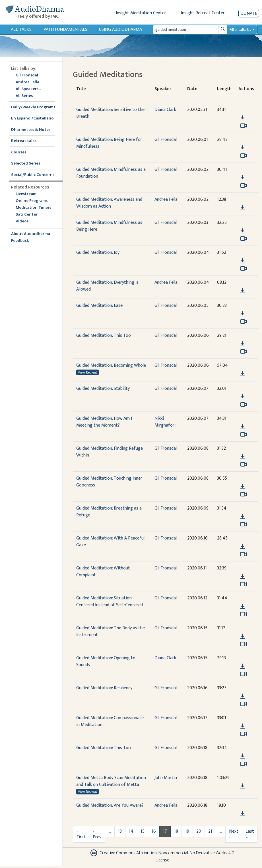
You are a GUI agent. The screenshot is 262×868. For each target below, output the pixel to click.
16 (154, 831)
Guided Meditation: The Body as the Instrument (111, 631)
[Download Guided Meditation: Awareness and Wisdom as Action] (243, 208)
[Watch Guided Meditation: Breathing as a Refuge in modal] (244, 524)
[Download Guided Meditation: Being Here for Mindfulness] (243, 148)
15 (143, 831)
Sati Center (27, 215)
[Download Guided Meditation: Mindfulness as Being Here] (243, 231)
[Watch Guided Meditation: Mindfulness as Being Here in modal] (244, 239)
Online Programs (32, 201)
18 (176, 831)
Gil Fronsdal (27, 75)
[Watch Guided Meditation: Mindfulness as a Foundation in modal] (244, 186)
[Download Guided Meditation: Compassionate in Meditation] (243, 726)
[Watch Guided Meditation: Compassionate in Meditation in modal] (244, 734)
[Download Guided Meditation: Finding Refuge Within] (243, 457)
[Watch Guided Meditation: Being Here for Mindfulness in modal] (244, 156)
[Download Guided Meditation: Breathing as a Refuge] (243, 517)
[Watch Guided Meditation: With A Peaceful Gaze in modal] (244, 554)
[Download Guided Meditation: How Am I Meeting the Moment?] (243, 427)
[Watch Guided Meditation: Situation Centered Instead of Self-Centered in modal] (244, 614)
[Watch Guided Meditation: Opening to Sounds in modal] (244, 674)
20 (199, 831)
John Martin (166, 778)
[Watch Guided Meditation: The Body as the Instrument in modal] (244, 644)
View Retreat (87, 372)
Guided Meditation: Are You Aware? (110, 805)
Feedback (20, 241)
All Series (24, 96)
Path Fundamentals (65, 30)
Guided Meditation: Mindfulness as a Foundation (111, 173)
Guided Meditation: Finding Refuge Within (110, 452)
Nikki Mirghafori (165, 422)
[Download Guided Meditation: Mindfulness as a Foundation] (243, 178)
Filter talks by (240, 30)
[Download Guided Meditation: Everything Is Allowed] (243, 291)
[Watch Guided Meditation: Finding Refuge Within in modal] (244, 465)
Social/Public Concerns (33, 175)
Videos (25, 221)
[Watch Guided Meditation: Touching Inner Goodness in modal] (244, 494)
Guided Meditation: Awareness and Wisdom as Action (109, 203)
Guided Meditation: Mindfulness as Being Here (109, 226)
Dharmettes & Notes (31, 130)
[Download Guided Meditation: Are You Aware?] (243, 814)
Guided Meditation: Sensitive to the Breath (110, 113)
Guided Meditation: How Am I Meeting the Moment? (104, 422)
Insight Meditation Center (141, 13)
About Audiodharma (31, 234)
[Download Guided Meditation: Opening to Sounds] (243, 666)
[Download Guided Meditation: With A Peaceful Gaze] (243, 547)
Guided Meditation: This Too (104, 335)
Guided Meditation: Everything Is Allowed (107, 286)
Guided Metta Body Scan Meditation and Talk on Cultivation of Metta (111, 781)
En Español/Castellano (32, 118)
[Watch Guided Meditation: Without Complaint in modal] (244, 584)
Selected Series (29, 164)
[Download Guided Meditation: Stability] (243, 397)
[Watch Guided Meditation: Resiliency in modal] (244, 704)
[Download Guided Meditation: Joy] (243, 261)
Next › (234, 834)
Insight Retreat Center (203, 13)
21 (210, 831)
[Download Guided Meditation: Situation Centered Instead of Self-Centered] (243, 607)
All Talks (21, 30)
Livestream (26, 194)
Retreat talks (24, 141)
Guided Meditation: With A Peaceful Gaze (110, 542)
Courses (19, 152)
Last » (250, 834)
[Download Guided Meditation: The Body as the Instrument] (243, 636)
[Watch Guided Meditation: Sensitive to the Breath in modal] (244, 126)
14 (131, 831)
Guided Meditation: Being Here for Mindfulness (109, 143)
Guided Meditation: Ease (99, 306)
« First (81, 834)
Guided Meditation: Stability (103, 389)
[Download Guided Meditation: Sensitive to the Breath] (243, 118)
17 (165, 831)
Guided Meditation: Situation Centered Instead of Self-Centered (110, 602)
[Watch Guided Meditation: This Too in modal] (244, 352)
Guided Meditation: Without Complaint (103, 572)
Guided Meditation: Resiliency (104, 688)
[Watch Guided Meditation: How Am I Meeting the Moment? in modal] (244, 435)
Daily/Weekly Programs (36, 107)
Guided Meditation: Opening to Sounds (106, 661)
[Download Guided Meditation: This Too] (243, 344)
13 (120, 831)
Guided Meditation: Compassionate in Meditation (110, 721)
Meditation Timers (33, 208)
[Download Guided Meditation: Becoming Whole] (243, 374)
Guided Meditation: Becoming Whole (111, 365)
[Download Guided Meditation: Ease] (243, 314)
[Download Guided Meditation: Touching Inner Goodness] (243, 487)
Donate (249, 14)
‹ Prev (97, 834)
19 (187, 831)
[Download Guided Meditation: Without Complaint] (243, 577)
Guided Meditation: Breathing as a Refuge (109, 512)
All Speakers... (28, 89)
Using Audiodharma (120, 30)
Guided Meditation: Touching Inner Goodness (109, 482)
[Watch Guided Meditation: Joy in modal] (244, 269)
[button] (242, 110)
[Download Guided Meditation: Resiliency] (243, 696)
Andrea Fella (27, 82)
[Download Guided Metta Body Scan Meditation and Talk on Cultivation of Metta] (243, 786)
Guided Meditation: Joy (98, 253)
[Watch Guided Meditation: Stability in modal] (244, 405)
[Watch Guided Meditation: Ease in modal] (244, 322)
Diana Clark (165, 110)
